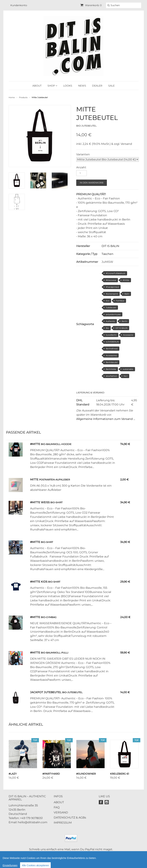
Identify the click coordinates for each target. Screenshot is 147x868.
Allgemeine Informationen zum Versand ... (106, 419)
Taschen (107, 254)
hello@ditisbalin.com (33, 822)
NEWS (82, 86)
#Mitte (126, 280)
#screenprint (112, 294)
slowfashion (111, 376)
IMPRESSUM (63, 823)
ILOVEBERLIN (112, 342)
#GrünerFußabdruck (116, 273)
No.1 (126, 376)
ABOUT (37, 86)
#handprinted (112, 287)
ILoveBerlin (111, 335)
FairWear (120, 301)
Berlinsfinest (112, 349)
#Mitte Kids (39, 582)
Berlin (124, 321)
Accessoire (128, 335)
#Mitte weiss (40, 502)
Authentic (110, 321)
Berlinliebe (111, 369)
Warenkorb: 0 (91, 5)
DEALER (97, 86)
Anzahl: (81, 167)
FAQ (57, 807)
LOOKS (68, 86)
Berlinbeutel (112, 362)
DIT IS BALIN (110, 246)
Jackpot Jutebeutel (46, 692)
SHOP (52, 86)
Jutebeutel (111, 308)
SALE (111, 86)
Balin (127, 294)
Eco (108, 301)
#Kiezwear (111, 280)
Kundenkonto (19, 5)
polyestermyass (113, 314)
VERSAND (61, 812)
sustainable (128, 369)
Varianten (83, 154)
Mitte (34, 479)
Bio (107, 328)
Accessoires (111, 355)
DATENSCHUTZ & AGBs (70, 818)
